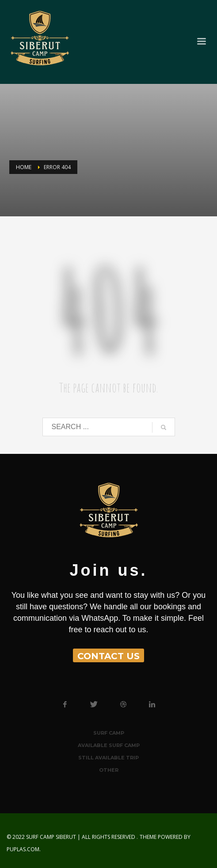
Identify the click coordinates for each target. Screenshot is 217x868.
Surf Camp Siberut (51, 837)
